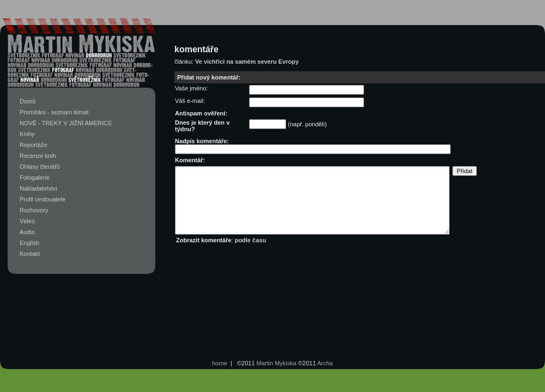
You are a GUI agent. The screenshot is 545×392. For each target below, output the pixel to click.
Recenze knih (38, 156)
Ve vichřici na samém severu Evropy (247, 62)
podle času (250, 240)
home (220, 363)
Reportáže (34, 145)
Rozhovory (34, 210)
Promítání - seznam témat (54, 112)
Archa (325, 363)
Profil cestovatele (43, 199)
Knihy (27, 134)
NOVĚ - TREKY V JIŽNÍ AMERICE (66, 123)
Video (27, 221)
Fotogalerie (35, 177)
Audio (27, 232)
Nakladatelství (38, 188)
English (29, 243)
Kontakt (30, 254)
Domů (28, 101)
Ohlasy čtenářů (40, 167)
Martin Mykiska (277, 363)
